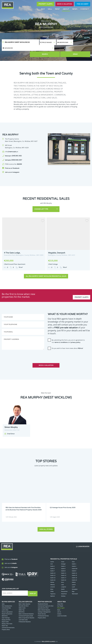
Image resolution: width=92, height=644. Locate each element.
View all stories (46, 520)
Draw (82, 48)
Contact (85, 9)
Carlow (52, 553)
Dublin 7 (52, 562)
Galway (52, 574)
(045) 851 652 (13, 150)
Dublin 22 (64, 571)
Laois (62, 576)
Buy (43, 9)
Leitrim (74, 576)
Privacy (58, 636)
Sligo (73, 583)
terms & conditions (61, 334)
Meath (63, 581)
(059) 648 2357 (14, 154)
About (66, 9)
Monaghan (75, 581)
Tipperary (53, 585)
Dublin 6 (63, 560)
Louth (73, 578)
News (75, 9)
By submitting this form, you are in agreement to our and (68, 333)
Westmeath (75, 585)
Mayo (52, 581)
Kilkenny (52, 576)
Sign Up (33, 585)
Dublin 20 (53, 571)
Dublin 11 (64, 565)
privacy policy (76, 334)
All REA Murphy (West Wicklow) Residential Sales (46, 268)
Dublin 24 (74, 571)
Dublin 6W (75, 560)
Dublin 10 (53, 565)
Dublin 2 (52, 558)
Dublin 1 (74, 555)
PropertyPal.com (53, 640)
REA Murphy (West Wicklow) (17, 42)
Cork (52, 555)
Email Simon (11, 426)
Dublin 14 (64, 567)
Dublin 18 (74, 569)
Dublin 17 (64, 569)
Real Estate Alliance (48, 633)
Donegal (63, 555)
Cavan (63, 553)
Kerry (62, 574)
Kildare (74, 574)
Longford (64, 578)
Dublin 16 (53, 569)
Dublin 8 (63, 562)
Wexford (53, 587)
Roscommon (64, 583)
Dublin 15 (74, 567)
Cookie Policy (35, 636)
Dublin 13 (53, 567)
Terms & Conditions (48, 636)
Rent (57, 9)
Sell (50, 9)
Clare (73, 553)
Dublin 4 (74, 558)
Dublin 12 (74, 565)
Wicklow (63, 587)
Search (65, 48)
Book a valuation (65, 4)
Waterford (64, 585)
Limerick (53, 578)
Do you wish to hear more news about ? (67, 340)
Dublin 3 (63, 558)
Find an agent (83, 4)
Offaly (52, 583)
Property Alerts (45, 4)
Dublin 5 (52, 560)
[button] (82, 42)
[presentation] (61, 347)
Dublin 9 (74, 562)
